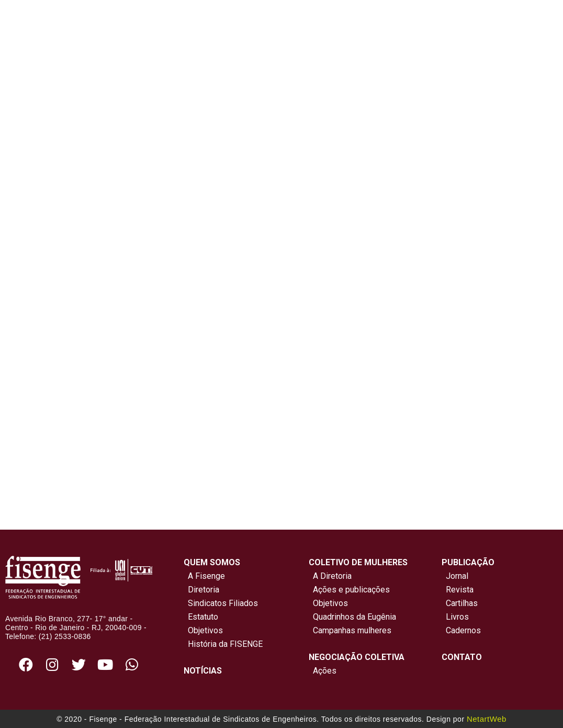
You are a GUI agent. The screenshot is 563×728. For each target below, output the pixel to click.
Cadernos (463, 630)
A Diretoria (330, 576)
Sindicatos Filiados (221, 603)
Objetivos (203, 630)
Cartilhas (462, 603)
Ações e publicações (349, 590)
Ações (323, 671)
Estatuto (201, 617)
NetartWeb (487, 719)
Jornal (457, 576)
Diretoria (201, 590)
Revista (460, 590)
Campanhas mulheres (350, 630)
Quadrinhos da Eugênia (352, 617)
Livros (457, 617)
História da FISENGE (223, 644)
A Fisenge (204, 576)
